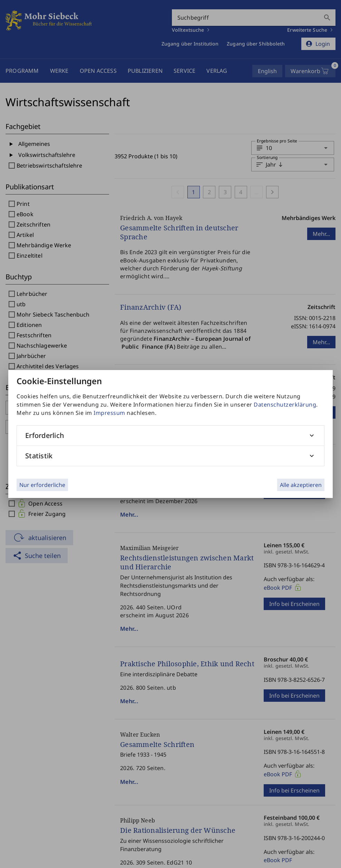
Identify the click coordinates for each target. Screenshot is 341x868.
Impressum (109, 413)
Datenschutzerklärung (285, 405)
